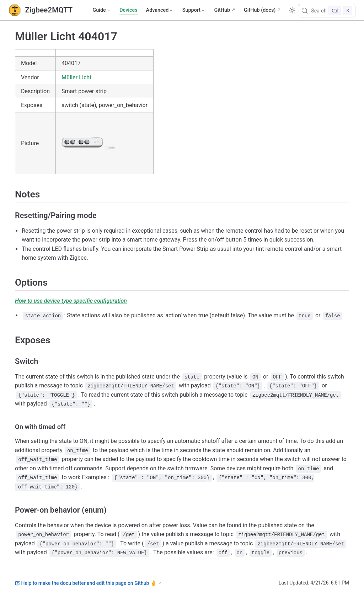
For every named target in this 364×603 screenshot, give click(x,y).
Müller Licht (77, 77)
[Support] (194, 10)
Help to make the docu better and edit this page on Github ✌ (86, 583)
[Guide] (102, 10)
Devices (128, 10)
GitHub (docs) (260, 10)
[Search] (327, 11)
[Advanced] (160, 10)
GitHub (222, 10)
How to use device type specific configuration (71, 301)
